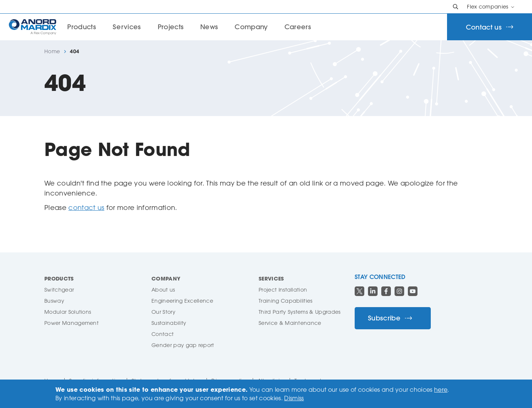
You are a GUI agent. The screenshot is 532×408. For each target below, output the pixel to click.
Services (127, 27)
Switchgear (59, 290)
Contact (163, 334)
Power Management (71, 323)
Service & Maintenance (290, 323)
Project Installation (283, 290)
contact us (86, 207)
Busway (54, 301)
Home (52, 51)
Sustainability (169, 323)
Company (251, 27)
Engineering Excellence (182, 301)
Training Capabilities (286, 301)
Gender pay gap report (183, 345)
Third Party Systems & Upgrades (300, 312)
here (441, 390)
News (209, 27)
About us (163, 290)
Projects (171, 27)
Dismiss (294, 398)
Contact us (490, 27)
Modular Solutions (68, 312)
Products (59, 278)
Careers (298, 27)
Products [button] (82, 27)
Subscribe (390, 318)
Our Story (163, 312)
